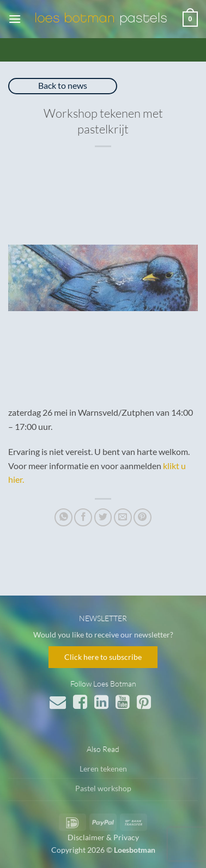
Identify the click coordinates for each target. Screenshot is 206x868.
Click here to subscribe (103, 657)
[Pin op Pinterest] (143, 517)
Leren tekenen (103, 769)
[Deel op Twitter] (103, 517)
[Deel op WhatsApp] (63, 517)
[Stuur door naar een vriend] (123, 517)
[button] (15, 19)
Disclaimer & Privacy (103, 837)
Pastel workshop (103, 788)
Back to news (63, 85)
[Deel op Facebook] (83, 517)
